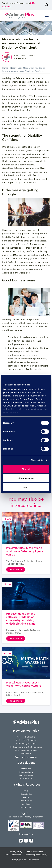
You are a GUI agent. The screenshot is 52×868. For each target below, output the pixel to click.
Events (26, 797)
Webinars (26, 804)
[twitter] (21, 840)
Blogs (26, 791)
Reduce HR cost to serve (26, 750)
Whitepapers (26, 807)
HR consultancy (26, 772)
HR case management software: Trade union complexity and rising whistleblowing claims (26, 610)
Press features (26, 801)
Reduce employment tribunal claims (26, 747)
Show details (37, 460)
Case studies (26, 794)
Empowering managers (26, 743)
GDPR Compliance (13, 855)
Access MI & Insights (26, 737)
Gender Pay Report (34, 852)
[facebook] (31, 840)
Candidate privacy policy (36, 855)
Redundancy (26, 779)
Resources (16, 68)
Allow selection (26, 478)
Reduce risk (26, 753)
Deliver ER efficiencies (26, 740)
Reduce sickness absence (26, 757)
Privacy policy (16, 852)
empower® (26, 769)
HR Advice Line (26, 775)
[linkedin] (26, 840)
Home (5, 68)
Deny (26, 487)
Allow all (26, 469)
